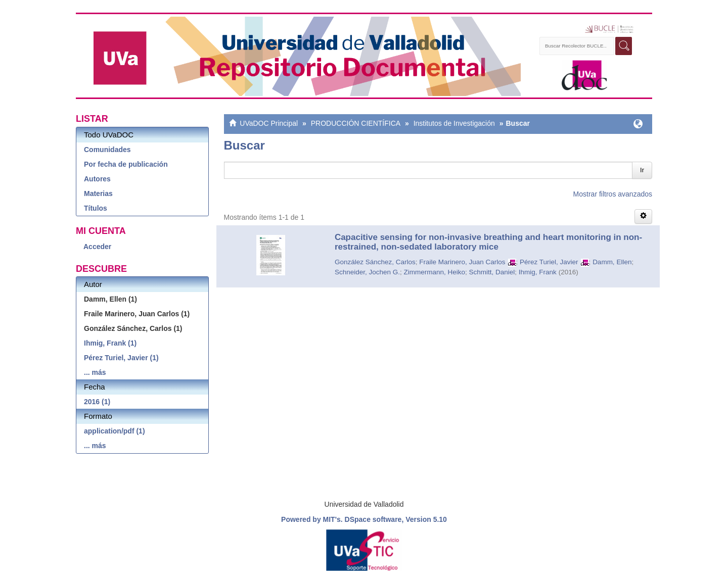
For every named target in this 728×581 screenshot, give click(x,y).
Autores (97, 179)
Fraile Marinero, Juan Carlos (462, 262)
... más (95, 372)
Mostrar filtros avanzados (613, 194)
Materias (98, 193)
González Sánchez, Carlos (375, 262)
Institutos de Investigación (454, 123)
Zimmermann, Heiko (434, 272)
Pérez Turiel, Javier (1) (121, 358)
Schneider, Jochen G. (367, 272)
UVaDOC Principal (269, 123)
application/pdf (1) (115, 431)
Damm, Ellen (612, 262)
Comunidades (107, 150)
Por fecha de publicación (126, 164)
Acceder (97, 247)
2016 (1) (97, 402)
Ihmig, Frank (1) (110, 343)
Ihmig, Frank (538, 272)
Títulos (96, 208)
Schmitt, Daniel (492, 272)
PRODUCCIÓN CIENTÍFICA (356, 123)
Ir (642, 170)
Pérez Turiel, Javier (549, 262)
